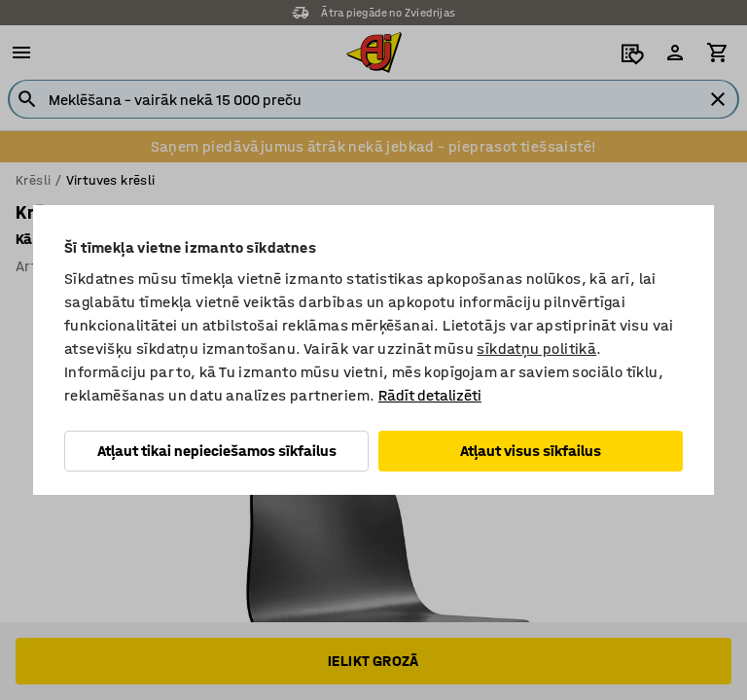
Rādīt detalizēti (430, 395)
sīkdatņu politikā (536, 349)
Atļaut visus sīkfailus (531, 451)
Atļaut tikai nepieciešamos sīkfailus (217, 451)
